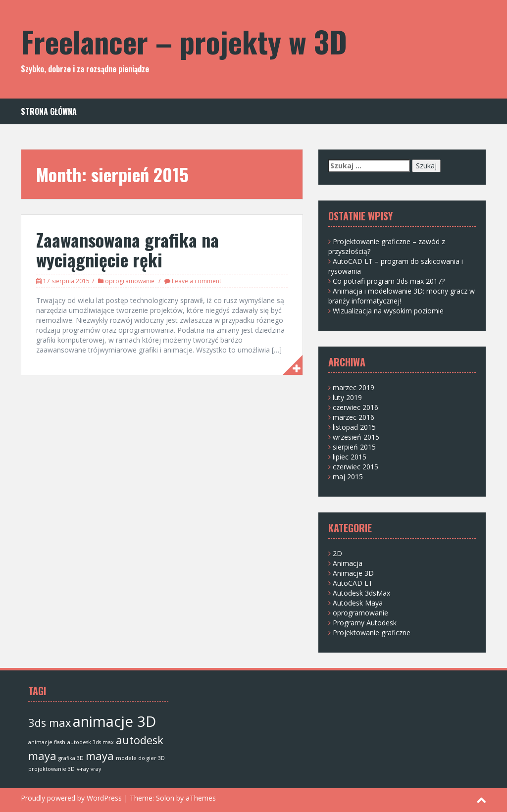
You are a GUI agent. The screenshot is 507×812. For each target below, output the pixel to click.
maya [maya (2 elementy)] (100, 756)
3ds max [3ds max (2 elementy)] (50, 723)
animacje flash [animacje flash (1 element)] (47, 742)
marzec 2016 (354, 417)
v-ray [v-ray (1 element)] (83, 769)
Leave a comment (197, 281)
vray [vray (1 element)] (96, 769)
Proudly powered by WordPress (71, 798)
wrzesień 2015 (356, 437)
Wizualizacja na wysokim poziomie (388, 311)
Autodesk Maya (358, 603)
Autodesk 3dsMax (361, 593)
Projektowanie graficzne (372, 633)
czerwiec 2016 (355, 407)
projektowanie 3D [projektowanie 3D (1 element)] (51, 769)
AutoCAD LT (353, 583)
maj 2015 (348, 477)
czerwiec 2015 (355, 467)
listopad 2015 (354, 427)
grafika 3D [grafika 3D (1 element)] (71, 758)
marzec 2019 (354, 387)
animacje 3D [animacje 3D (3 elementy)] (114, 721)
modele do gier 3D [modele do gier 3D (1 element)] (140, 758)
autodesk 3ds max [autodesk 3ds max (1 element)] (91, 742)
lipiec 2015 (350, 457)
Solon (165, 798)
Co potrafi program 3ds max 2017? (389, 281)
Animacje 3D (353, 573)
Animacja (348, 563)
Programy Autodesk (365, 623)
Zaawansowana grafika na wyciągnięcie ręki (127, 249)
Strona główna (49, 112)
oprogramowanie (130, 281)
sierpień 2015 (354, 447)
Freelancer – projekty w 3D (184, 41)
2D (337, 553)
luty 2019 (347, 397)
